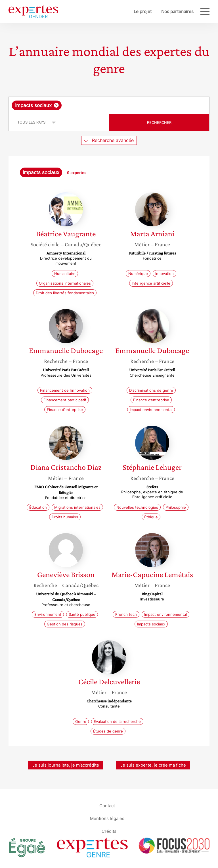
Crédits (109, 831)
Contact (107, 806)
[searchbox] (108, 105)
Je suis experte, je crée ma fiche (153, 765)
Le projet (143, 12)
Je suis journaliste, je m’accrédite (66, 765)
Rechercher (159, 122)
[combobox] (109, 105)
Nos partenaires (177, 12)
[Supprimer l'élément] (56, 105)
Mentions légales (107, 818)
